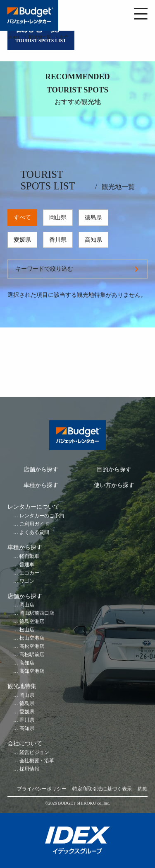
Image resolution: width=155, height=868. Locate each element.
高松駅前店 (32, 655)
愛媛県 (22, 240)
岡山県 (58, 217)
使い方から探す (114, 485)
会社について (25, 743)
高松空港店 (32, 646)
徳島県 (93, 217)
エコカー (29, 573)
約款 (143, 789)
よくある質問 (34, 532)
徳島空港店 (32, 622)
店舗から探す (41, 469)
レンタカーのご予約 (42, 516)
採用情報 (29, 769)
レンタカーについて (33, 507)
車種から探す (41, 485)
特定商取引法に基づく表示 (102, 789)
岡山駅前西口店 (37, 613)
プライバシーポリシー (42, 789)
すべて (22, 217)
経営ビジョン (34, 753)
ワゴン (27, 581)
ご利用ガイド (34, 524)
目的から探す (114, 469)
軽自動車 (29, 556)
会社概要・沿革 (37, 761)
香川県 (58, 240)
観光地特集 (22, 686)
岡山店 (27, 605)
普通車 (27, 565)
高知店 (27, 663)
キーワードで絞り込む (44, 269)
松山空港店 (32, 638)
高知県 (93, 240)
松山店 (27, 630)
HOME (14, 37)
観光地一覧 (40, 37)
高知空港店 (32, 671)
